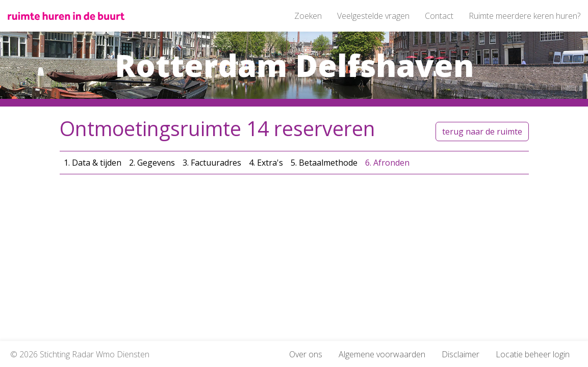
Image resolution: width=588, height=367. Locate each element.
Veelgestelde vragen (373, 16)
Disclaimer (461, 354)
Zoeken (308, 16)
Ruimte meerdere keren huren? (525, 16)
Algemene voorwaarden (382, 354)
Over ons (306, 354)
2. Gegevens (152, 163)
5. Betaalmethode (324, 163)
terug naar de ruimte (482, 132)
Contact (439, 16)
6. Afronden (387, 163)
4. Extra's (266, 163)
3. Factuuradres (212, 163)
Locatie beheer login (533, 354)
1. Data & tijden (93, 163)
